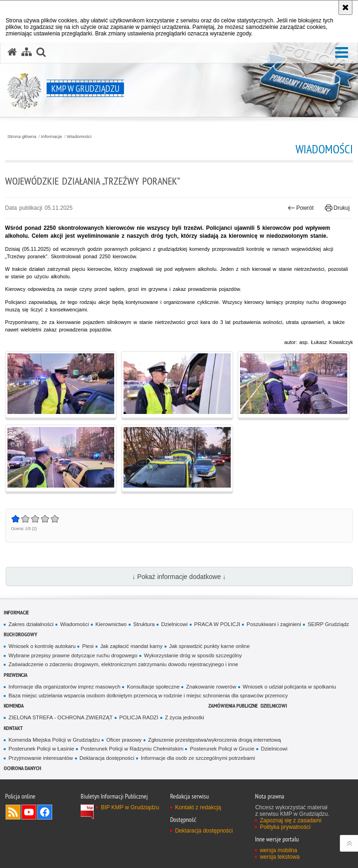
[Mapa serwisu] (27, 52)
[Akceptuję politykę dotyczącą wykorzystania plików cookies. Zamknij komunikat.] (345, 7)
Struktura (144, 624)
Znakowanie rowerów (211, 687)
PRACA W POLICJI (217, 624)
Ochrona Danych (22, 768)
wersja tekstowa (279, 857)
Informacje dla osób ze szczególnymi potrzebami (198, 758)
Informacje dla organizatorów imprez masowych (64, 687)
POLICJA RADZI (139, 717)
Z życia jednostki (185, 717)
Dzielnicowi (175, 624)
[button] (342, 53)
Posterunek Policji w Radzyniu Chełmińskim (132, 749)
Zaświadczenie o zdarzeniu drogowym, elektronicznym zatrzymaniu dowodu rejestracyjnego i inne (123, 664)
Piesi (88, 646)
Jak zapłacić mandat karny (131, 646)
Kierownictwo (111, 624)
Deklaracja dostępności (107, 758)
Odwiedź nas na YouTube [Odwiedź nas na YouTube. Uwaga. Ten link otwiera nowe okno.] (29, 812)
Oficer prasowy (124, 740)
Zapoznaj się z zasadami (290, 820)
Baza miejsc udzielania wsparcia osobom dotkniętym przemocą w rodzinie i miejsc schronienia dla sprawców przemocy (148, 696)
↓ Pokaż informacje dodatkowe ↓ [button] (179, 577)
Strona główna (22, 137)
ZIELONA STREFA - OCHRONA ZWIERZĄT (60, 717)
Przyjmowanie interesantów (41, 758)
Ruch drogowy (21, 634)
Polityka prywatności (285, 827)
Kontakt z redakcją (198, 807)
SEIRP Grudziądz (328, 624)
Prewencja (16, 675)
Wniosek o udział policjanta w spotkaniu (289, 687)
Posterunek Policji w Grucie (222, 749)
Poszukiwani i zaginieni (274, 624)
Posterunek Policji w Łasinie (41, 749)
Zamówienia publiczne (233, 706)
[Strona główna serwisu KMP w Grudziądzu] (12, 52)
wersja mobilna (278, 850)
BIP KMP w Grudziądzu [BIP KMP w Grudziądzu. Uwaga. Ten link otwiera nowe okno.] (130, 807)
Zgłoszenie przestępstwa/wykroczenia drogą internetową (215, 740)
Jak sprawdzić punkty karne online (210, 646)
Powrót (301, 208)
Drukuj (337, 208)
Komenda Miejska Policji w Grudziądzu (54, 740)
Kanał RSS (13, 812)
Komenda (14, 706)
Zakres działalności (31, 624)
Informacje (52, 137)
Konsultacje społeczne (153, 687)
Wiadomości (79, 137)
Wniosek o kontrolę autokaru (42, 646)
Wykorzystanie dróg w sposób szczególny (193, 655)
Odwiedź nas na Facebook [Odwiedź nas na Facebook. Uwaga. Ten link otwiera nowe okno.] (45, 812)
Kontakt (13, 728)
